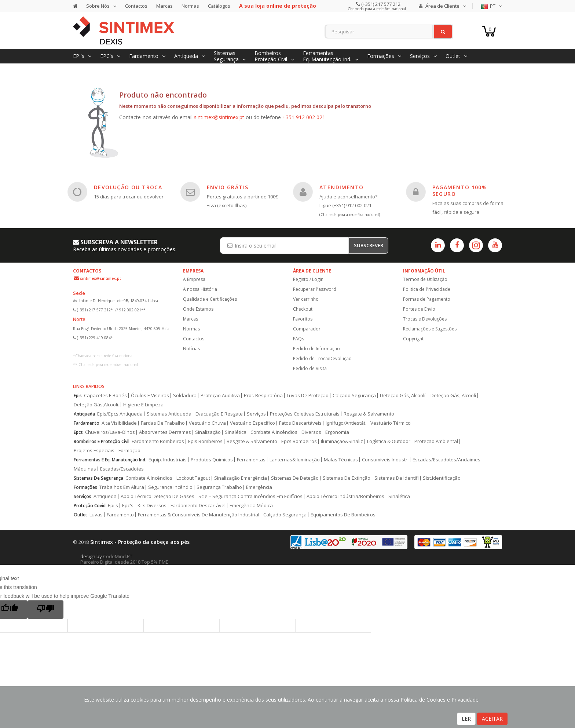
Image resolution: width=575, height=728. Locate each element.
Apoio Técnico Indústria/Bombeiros (345, 496)
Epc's (128, 506)
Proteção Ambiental (436, 441)
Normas (190, 6)
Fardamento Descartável (198, 506)
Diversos (311, 432)
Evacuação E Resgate (219, 414)
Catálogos (219, 6)
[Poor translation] (45, 610)
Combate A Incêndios (274, 432)
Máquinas (85, 469)
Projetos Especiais (94, 451)
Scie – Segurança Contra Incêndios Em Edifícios (250, 496)
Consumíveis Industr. (385, 460)
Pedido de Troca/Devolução (322, 358)
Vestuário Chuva (207, 423)
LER (466, 719)
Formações (85, 487)
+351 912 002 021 (304, 117)
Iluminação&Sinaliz (342, 441)
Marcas (164, 6)
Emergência (259, 487)
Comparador (307, 329)
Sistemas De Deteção (295, 478)
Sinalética (236, 432)
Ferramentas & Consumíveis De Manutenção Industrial (199, 515)
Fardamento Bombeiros (158, 441)
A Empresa (194, 279)
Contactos (136, 6)
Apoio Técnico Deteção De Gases (158, 496)
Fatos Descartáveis (300, 423)
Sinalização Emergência (241, 478)
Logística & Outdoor (389, 441)
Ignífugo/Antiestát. (346, 423)
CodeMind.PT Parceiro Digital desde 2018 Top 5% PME (124, 559)
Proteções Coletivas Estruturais (305, 414)
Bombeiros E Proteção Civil (102, 441)
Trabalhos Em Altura (122, 487)
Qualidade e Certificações (210, 299)
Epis (78, 396)
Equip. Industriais (168, 460)
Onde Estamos (198, 309)
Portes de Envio (419, 309)
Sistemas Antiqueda (169, 414)
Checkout (303, 309)
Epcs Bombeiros (299, 441)
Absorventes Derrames (165, 432)
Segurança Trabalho (219, 487)
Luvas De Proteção (308, 396)
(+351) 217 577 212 (380, 4)
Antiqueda (84, 414)
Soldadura (185, 396)
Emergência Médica (251, 506)
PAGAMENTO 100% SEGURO (460, 191)
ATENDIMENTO (341, 187)
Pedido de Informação (316, 349)
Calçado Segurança (354, 396)
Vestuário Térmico (391, 423)
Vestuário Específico (252, 423)
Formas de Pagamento (427, 299)
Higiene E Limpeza (143, 405)
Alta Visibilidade (119, 423)
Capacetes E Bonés (105, 396)
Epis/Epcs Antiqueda (120, 414)
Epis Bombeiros (205, 441)
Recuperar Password (315, 289)
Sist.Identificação (442, 478)
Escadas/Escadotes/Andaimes (446, 460)
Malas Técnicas (341, 460)
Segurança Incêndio (170, 487)
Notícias (191, 349)
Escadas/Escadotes (122, 469)
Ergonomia (337, 432)
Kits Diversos (152, 506)
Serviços (256, 414)
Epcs (78, 432)
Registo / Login (308, 279)
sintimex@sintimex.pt (219, 117)
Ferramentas (251, 460)
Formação (129, 451)
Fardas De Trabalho (163, 423)
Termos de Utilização (425, 279)
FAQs (299, 339)
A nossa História (200, 289)
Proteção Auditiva (220, 396)
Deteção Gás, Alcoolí (453, 396)
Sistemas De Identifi (397, 478)
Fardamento (87, 423)
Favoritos (303, 319)
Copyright (413, 339)
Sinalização (208, 432)
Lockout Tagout (193, 478)
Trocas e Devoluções (425, 319)
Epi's (113, 506)
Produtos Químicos (212, 460)
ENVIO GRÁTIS (228, 187)
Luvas (96, 515)
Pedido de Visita (310, 368)
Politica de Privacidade (427, 289)
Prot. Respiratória (263, 396)
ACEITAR (492, 719)
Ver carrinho (306, 299)
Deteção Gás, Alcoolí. (403, 396)
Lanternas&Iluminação (295, 460)
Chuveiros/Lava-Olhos (110, 432)
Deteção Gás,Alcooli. (96, 405)
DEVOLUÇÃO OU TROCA (128, 187)
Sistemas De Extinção (347, 478)
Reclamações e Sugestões (430, 329)
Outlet (80, 515)
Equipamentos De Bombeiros (343, 515)
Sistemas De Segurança (98, 478)
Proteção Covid (90, 506)
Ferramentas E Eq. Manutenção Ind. (110, 460)
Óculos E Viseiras (150, 396)
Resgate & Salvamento (369, 414)
